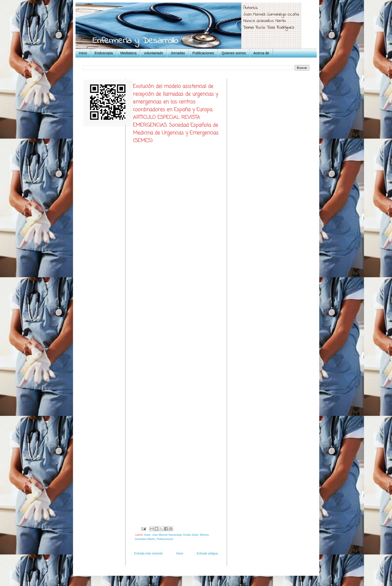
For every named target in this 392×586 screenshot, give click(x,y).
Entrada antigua (207, 553)
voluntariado (153, 53)
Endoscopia (104, 53)
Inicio (83, 53)
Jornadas (178, 53)
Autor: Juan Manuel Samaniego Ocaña (167, 535)
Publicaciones (203, 53)
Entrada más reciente (148, 553)
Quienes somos (234, 53)
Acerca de (261, 53)
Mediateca (128, 53)
